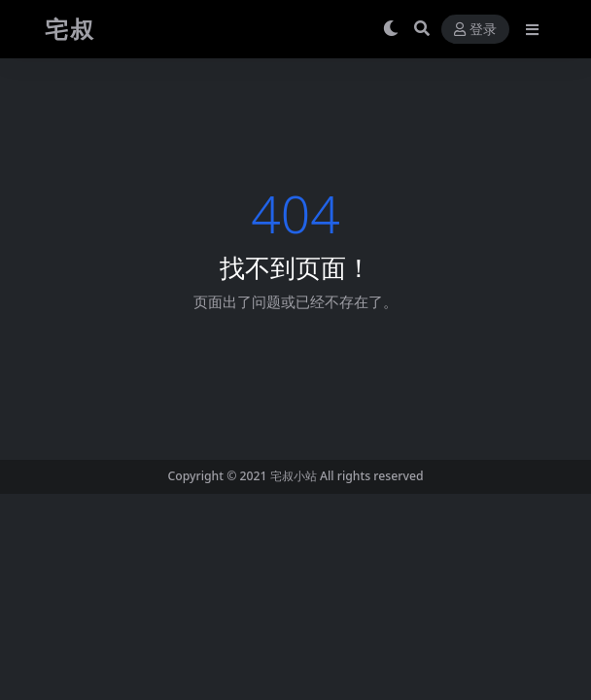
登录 (475, 30)
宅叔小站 (294, 476)
